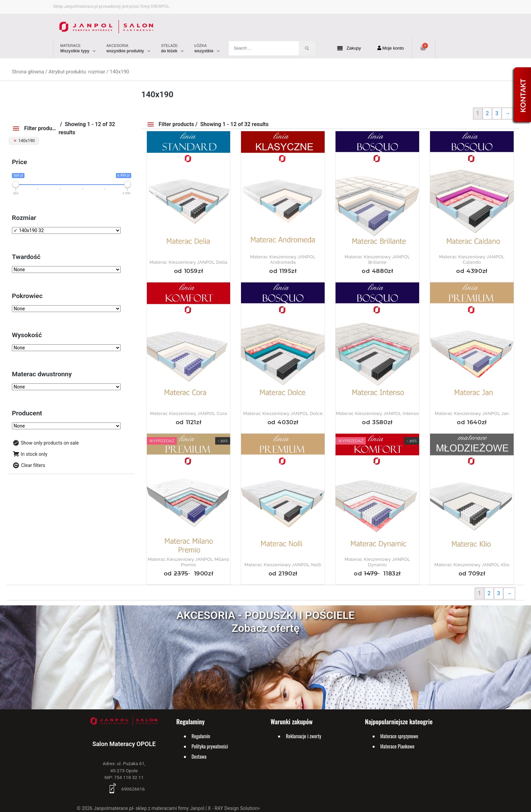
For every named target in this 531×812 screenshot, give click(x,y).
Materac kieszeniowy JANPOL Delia (189, 262)
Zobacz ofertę (265, 628)
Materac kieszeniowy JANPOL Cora (188, 413)
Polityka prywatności (210, 746)
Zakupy (349, 48)
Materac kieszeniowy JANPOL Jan (472, 413)
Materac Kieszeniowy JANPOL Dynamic (378, 562)
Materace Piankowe (398, 746)
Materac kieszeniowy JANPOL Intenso (377, 413)
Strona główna (28, 72)
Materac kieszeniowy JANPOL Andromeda (283, 260)
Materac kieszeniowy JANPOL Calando (472, 260)
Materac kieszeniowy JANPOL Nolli (283, 565)
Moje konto (391, 48)
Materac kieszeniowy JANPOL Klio (472, 565)
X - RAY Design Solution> (234, 808)
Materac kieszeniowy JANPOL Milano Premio (189, 562)
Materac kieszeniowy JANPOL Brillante (378, 260)
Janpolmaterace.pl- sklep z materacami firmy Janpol (149, 808)
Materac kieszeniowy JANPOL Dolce (283, 413)
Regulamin (201, 736)
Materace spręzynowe (399, 736)
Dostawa (199, 756)
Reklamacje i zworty (304, 736)
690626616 (124, 789)
